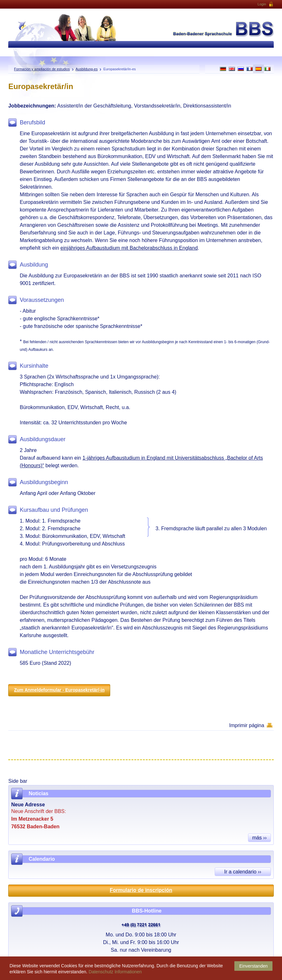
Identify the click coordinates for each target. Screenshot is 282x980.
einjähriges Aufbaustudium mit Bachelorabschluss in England (129, 248)
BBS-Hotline (147, 911)
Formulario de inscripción (141, 890)
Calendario (42, 859)
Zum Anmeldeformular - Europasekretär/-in (59, 690)
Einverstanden (253, 966)
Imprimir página (247, 725)
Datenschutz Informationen (115, 972)
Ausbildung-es (87, 69)
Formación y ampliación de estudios (42, 69)
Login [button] (266, 4)
